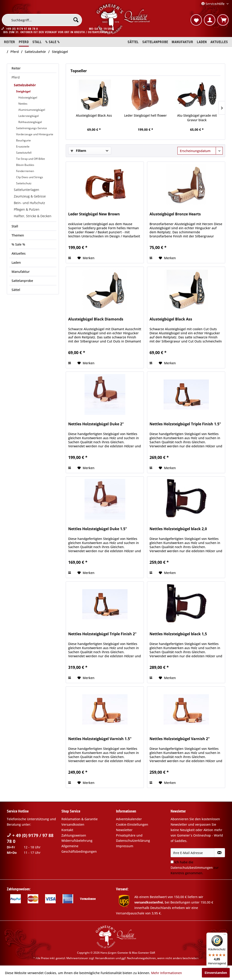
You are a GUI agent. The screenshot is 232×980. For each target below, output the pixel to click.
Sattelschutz (24, 183)
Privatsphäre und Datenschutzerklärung (133, 838)
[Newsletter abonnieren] (220, 853)
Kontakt (67, 830)
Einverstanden (216, 973)
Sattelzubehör (25, 85)
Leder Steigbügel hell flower (145, 115)
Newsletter (124, 830)
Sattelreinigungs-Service (31, 128)
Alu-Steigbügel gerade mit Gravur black (197, 118)
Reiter (16, 68)
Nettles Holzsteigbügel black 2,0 (178, 529)
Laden (16, 262)
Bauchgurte (23, 140)
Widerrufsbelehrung (77, 841)
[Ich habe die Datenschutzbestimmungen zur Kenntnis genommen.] (172, 862)
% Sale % (18, 244)
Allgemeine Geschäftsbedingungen (79, 849)
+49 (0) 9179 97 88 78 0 (22, 29)
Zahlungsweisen (74, 835)
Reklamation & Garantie (80, 819)
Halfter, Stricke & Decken (33, 216)
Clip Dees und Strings (30, 177)
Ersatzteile (23, 147)
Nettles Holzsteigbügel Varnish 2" (180, 739)
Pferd (16, 77)
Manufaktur (21, 272)
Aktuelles (19, 253)
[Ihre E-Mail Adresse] (192, 853)
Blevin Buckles (25, 165)
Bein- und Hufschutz (29, 203)
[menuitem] (42, 20)
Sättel (16, 290)
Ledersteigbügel (29, 116)
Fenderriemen (25, 171)
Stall (15, 226)
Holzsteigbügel (28, 97)
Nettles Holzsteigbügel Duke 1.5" (98, 529)
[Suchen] (76, 20)
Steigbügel (23, 91)
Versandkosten (73, 824)
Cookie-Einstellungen (132, 824)
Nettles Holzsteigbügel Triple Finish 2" (102, 634)
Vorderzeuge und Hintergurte (35, 134)
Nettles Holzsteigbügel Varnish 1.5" (100, 739)
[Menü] (225, 935)
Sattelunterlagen (27, 190)
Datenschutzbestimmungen (192, 868)
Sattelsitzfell (24, 153)
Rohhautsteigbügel (30, 122)
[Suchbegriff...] (42, 20)
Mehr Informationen (167, 973)
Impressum (125, 846)
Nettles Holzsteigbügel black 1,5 (178, 634)
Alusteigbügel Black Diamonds (96, 319)
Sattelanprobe (22, 281)
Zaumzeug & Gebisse (30, 196)
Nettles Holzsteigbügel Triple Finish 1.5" (185, 424)
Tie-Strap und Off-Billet (30, 159)
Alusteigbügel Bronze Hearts (175, 214)
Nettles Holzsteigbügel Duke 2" (96, 424)
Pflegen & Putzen (27, 209)
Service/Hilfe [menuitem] (213, 4)
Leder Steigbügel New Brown (94, 214)
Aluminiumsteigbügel (32, 110)
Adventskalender (129, 819)
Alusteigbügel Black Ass (94, 115)
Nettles (23, 104)
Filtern (78, 151)
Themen (18, 235)
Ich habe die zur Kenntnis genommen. (195, 868)
